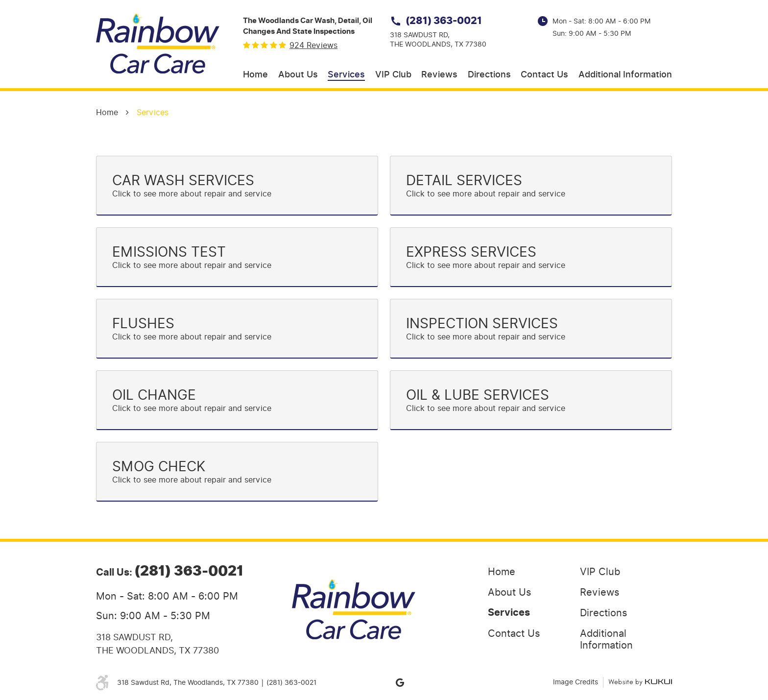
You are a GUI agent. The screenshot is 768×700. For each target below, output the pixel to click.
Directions (489, 75)
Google (400, 682)
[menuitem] (255, 75)
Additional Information (625, 75)
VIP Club (393, 75)
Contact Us (544, 75)
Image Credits (576, 682)
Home (255, 75)
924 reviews (313, 46)
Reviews (439, 75)
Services (346, 75)
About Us (298, 75)
